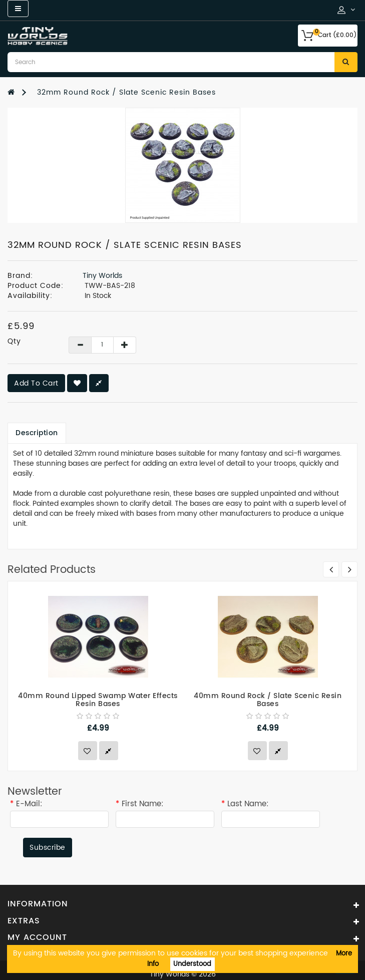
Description (37, 433)
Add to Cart (36, 383)
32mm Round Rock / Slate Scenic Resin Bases (126, 92)
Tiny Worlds (102, 276)
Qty (14, 342)
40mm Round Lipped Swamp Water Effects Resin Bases (98, 700)
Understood (192, 964)
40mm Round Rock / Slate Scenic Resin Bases (268, 700)
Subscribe (48, 848)
